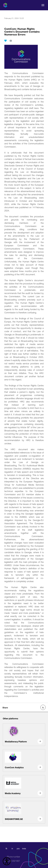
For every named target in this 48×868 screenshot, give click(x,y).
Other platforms (10, 718)
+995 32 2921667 (12, 859)
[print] (11, 41)
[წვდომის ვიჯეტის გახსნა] (7, 861)
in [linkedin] (12, 849)
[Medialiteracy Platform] (24, 735)
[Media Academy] (24, 786)
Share (5, 707)
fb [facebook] (6, 849)
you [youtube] (18, 849)
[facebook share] (43, 707)
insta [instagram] (24, 849)
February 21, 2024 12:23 (14, 18)
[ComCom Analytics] (24, 761)
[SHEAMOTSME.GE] (24, 812)
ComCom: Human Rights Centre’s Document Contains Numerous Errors (22, 31)
